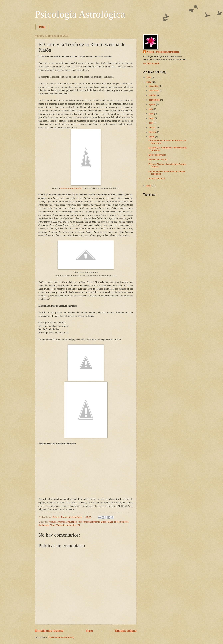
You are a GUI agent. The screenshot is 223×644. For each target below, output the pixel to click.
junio (152, 114)
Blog (42, 27)
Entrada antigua (126, 631)
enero (152, 137)
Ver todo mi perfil (151, 63)
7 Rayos (53, 522)
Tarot (53, 525)
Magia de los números (118, 522)
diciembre (154, 86)
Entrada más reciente (49, 631)
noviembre (154, 91)
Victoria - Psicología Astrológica (163, 52)
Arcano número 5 (157, 178)
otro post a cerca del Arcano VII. (71, 188)
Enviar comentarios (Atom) (61, 637)
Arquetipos (72, 522)
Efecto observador (157, 155)
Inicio (89, 631)
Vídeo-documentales (66, 525)
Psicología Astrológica (80, 14)
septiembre (155, 100)
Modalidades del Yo (158, 160)
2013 (149, 186)
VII (78, 525)
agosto (152, 104)
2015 (149, 78)
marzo (152, 128)
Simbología (44, 525)
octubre (153, 95)
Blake (104, 522)
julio (151, 109)
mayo (152, 118)
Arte (80, 522)
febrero (153, 132)
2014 (149, 82)
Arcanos (61, 522)
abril (151, 123)
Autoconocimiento (91, 522)
